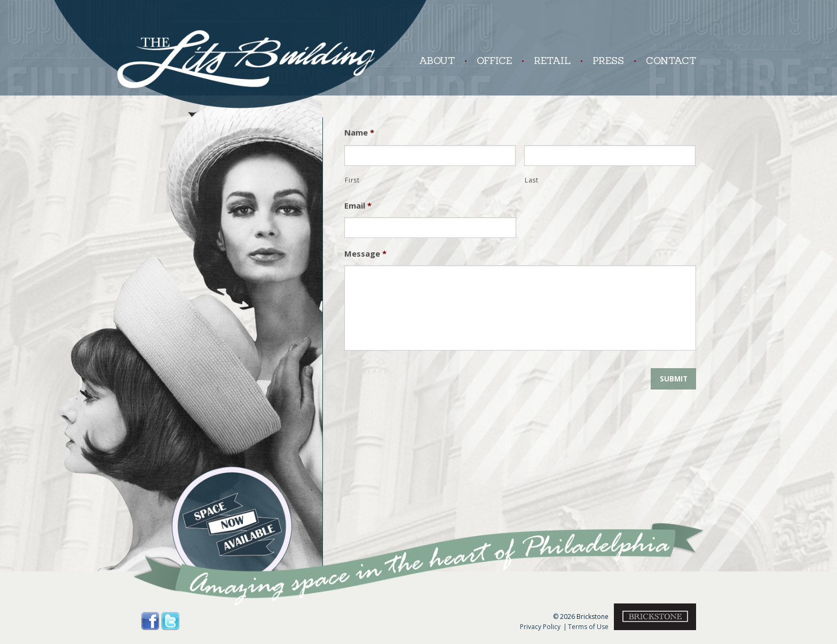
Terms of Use (586, 627)
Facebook (150, 621)
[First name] (430, 156)
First (352, 180)
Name (359, 133)
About (437, 61)
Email (358, 206)
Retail (546, 61)
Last (532, 180)
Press (602, 61)
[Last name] (610, 156)
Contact (665, 61)
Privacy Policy (540, 627)
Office (488, 61)
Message (365, 254)
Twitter (170, 621)
